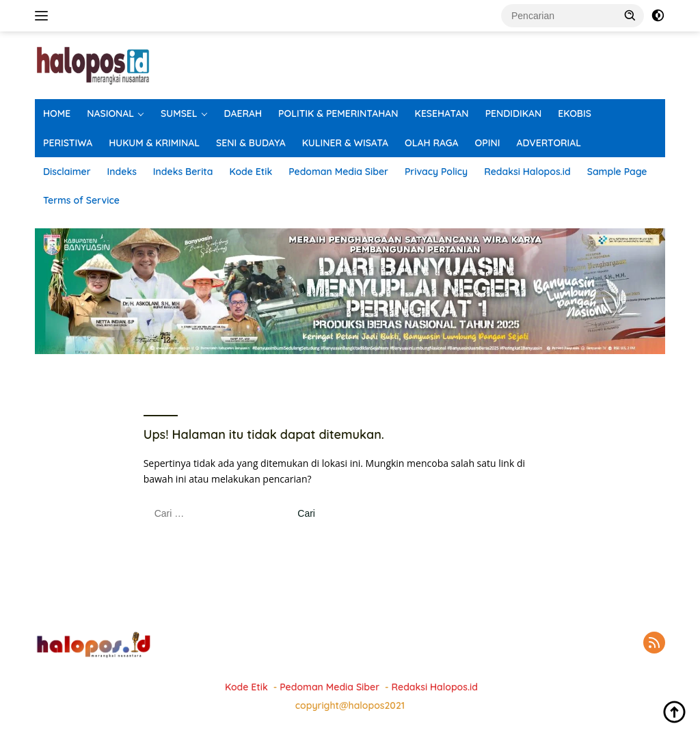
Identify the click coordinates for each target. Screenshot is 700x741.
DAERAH (243, 113)
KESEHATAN (442, 113)
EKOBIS (575, 113)
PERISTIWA (68, 143)
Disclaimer (67, 172)
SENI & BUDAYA (251, 143)
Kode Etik (251, 172)
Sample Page (617, 172)
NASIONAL (110, 113)
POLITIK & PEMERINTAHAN (338, 113)
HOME (57, 113)
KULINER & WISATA (345, 143)
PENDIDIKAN (514, 113)
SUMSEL (179, 113)
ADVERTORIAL (549, 143)
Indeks (122, 172)
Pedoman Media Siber (338, 172)
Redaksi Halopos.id (527, 172)
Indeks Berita (183, 172)
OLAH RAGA (432, 143)
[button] (630, 15)
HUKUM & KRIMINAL (154, 143)
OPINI (488, 143)
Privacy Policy (436, 172)
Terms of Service (81, 200)
